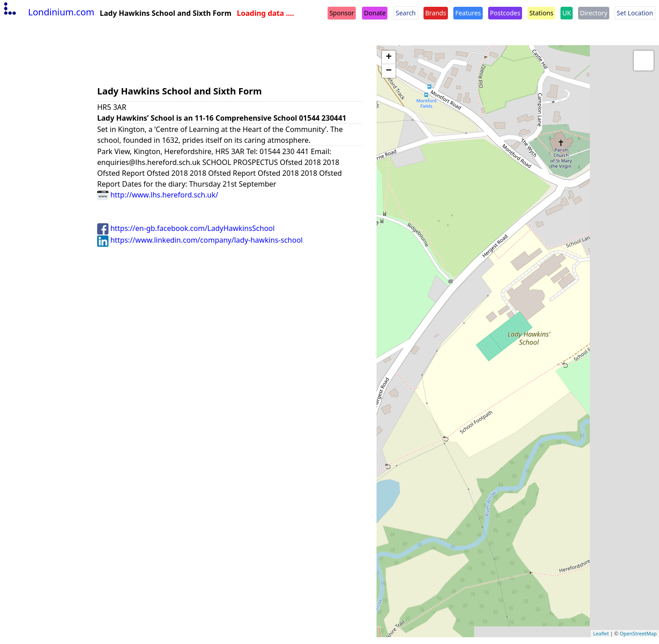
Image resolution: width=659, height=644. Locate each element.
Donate (375, 13)
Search (405, 13)
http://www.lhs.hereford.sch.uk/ (158, 195)
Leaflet (601, 633)
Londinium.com (48, 12)
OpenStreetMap (638, 633)
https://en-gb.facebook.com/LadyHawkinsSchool (186, 228)
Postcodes (505, 13)
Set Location (635, 13)
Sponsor (342, 13)
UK (567, 13)
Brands (436, 13)
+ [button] (388, 57)
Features (468, 13)
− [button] (388, 71)
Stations (541, 13)
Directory (593, 13)
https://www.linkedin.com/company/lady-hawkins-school (200, 240)
